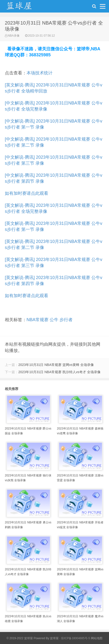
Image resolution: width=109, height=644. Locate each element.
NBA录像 (14, 36)
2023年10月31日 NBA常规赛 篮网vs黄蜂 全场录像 (56, 365)
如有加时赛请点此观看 (27, 193)
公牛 (54, 320)
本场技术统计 (40, 73)
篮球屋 (54, 638)
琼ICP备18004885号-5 (75, 638)
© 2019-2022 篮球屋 (20, 638)
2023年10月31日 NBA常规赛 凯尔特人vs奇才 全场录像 (59, 372)
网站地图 (97, 638)
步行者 (66, 320)
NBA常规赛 (37, 320)
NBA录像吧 (24, 7)
